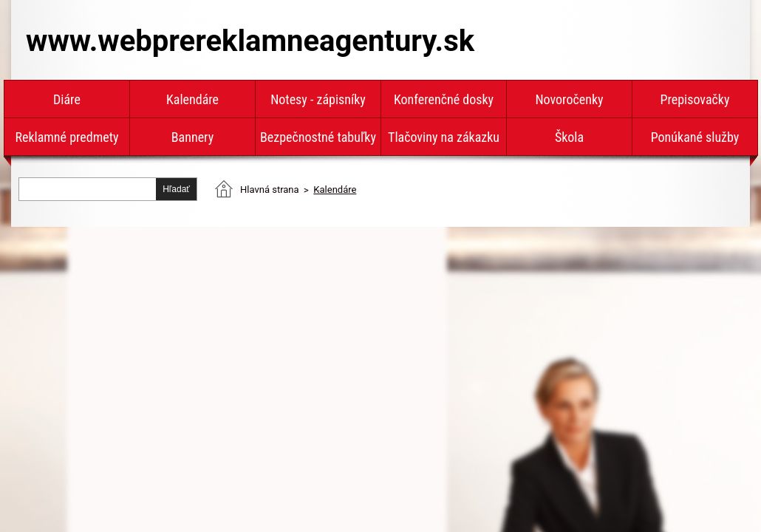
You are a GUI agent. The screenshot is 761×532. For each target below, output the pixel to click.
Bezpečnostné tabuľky (318, 137)
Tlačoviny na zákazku (444, 137)
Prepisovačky (695, 99)
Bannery (192, 137)
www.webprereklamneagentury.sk (250, 41)
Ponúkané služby (695, 137)
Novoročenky (569, 99)
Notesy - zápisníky (318, 99)
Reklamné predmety (66, 137)
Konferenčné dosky (444, 99)
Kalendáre (192, 99)
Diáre (67, 99)
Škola (569, 137)
